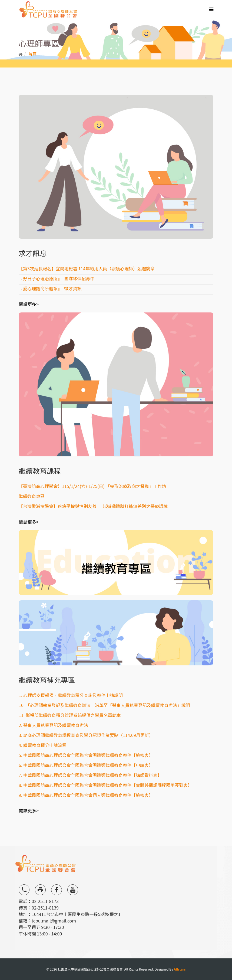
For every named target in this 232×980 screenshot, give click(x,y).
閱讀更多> (29, 304)
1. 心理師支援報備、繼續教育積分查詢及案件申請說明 (71, 695)
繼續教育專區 (32, 496)
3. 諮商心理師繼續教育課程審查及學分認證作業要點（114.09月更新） (86, 735)
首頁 (32, 54)
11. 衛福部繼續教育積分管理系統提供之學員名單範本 (70, 715)
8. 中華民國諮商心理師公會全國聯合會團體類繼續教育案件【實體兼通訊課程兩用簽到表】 (105, 785)
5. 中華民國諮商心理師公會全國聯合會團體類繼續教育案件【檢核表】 (86, 755)
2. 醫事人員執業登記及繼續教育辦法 (53, 725)
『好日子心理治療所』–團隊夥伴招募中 (57, 278)
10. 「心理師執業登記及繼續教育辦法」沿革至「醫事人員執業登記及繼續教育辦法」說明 (104, 705)
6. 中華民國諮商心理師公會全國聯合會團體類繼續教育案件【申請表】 (86, 765)
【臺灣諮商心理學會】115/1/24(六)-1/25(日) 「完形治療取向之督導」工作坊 (92, 486)
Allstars (180, 969)
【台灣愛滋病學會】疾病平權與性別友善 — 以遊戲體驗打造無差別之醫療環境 (93, 506)
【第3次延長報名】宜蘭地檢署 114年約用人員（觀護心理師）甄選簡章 (87, 268)
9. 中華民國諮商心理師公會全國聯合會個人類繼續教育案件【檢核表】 (86, 795)
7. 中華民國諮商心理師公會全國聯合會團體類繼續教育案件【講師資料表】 (90, 775)
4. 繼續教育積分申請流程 (43, 745)
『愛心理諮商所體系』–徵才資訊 (50, 288)
